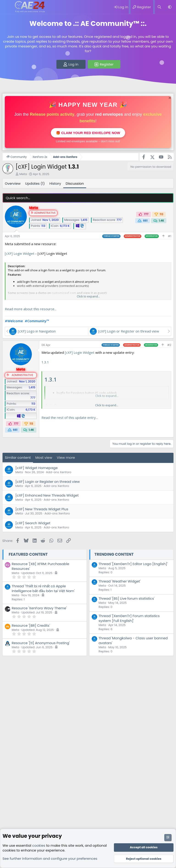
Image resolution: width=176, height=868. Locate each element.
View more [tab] (66, 457)
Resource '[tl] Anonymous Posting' (41, 643)
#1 (170, 236)
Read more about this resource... (31, 309)
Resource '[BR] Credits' (31, 625)
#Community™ (37, 321)
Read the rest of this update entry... (70, 418)
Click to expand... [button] (88, 296)
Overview (13, 183)
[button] (170, 7)
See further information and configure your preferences (50, 858)
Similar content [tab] (18, 457)
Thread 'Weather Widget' (120, 581)
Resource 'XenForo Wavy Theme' (39, 608)
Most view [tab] (44, 457)
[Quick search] (88, 198)
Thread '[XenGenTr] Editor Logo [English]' (133, 564)
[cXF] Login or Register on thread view (129, 331)
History (55, 183)
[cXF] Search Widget (33, 523)
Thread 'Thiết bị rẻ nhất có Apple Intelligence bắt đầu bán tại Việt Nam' (43, 588)
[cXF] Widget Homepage (37, 468)
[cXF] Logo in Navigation (37, 331)
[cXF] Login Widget (20, 253)
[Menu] (6, 7)
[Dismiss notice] (169, 98)
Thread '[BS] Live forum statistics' (126, 598)
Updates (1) (35, 183)
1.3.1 (45, 362)
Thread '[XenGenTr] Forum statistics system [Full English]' (129, 618)
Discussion (75, 183)
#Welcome (14, 321)
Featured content (28, 554)
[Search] (159, 7)
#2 (169, 345)
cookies (39, 845)
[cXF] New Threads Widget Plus (42, 509)
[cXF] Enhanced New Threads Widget (47, 495)
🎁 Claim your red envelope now (88, 133)
